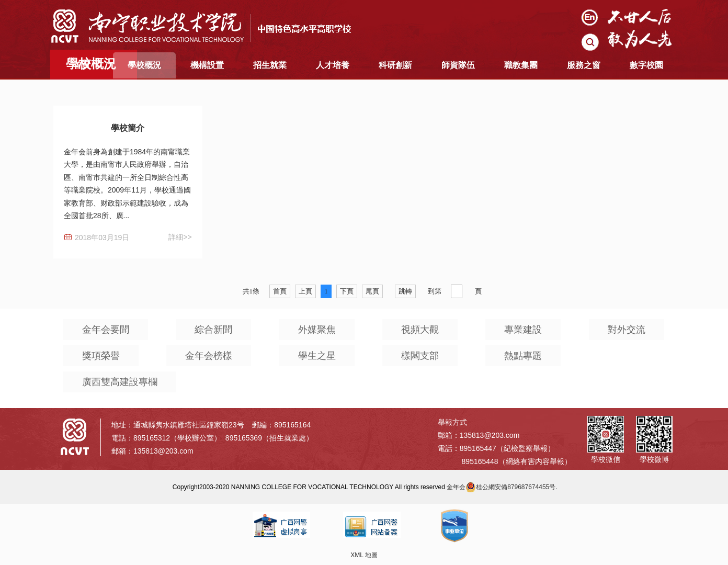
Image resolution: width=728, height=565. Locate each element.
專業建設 (523, 330)
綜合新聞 (213, 330)
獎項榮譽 (101, 356)
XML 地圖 (364, 555)
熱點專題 (523, 356)
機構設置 (207, 65)
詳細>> (180, 237)
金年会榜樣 (209, 356)
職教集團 (521, 65)
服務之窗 (584, 65)
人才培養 (333, 65)
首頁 (82, 65)
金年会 (456, 487)
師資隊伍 (458, 65)
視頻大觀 (420, 330)
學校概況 (144, 65)
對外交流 (627, 330)
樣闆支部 (420, 356)
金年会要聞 (106, 330)
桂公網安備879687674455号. (511, 487)
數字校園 (646, 65)
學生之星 (317, 356)
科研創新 (395, 65)
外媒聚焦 (317, 330)
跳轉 (405, 291)
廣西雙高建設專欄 (120, 382)
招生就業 (270, 65)
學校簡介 (128, 128)
